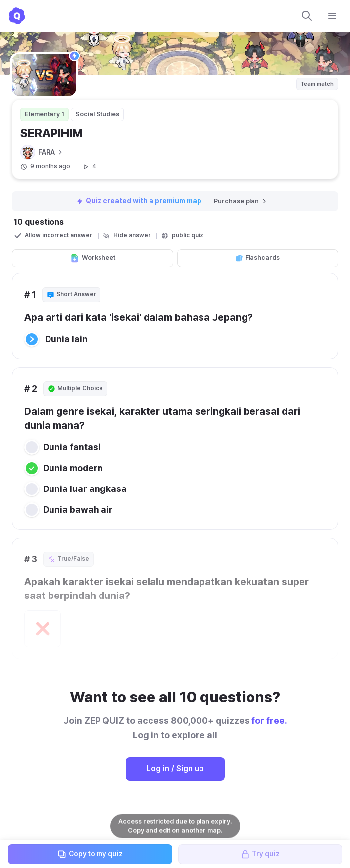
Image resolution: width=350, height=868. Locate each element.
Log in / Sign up (175, 769)
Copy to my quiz (90, 854)
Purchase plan (241, 201)
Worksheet (93, 258)
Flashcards (257, 258)
